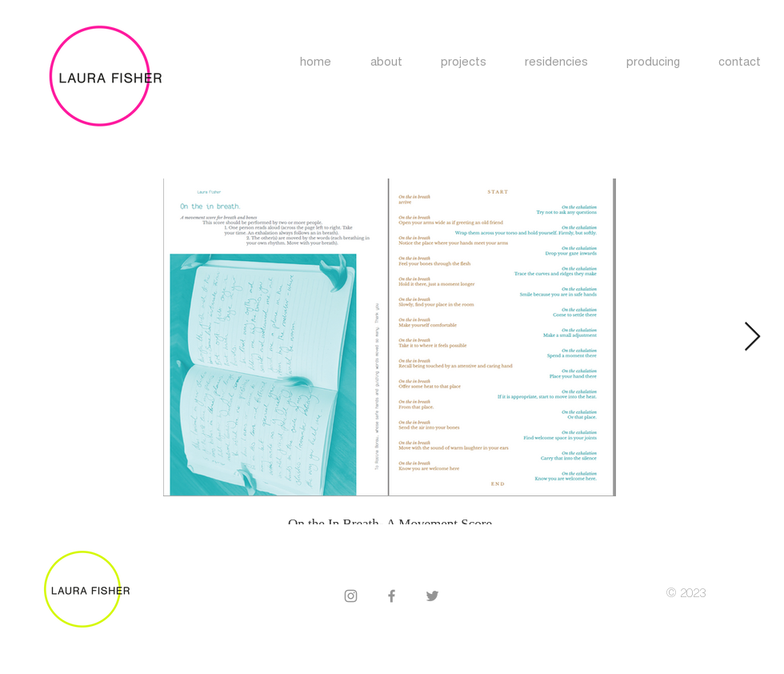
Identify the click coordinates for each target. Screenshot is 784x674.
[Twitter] (432, 596)
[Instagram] (351, 596)
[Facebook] (392, 596)
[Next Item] (752, 337)
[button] (556, 63)
